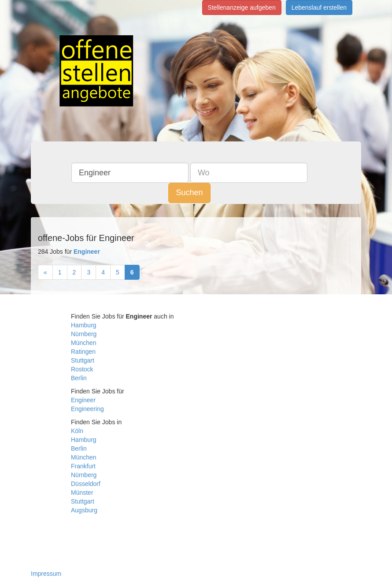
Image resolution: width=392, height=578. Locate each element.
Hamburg (84, 325)
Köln (77, 431)
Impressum (46, 574)
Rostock (82, 369)
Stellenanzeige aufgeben (242, 7)
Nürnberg (84, 334)
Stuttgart (83, 360)
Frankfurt (83, 466)
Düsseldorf (86, 484)
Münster (82, 493)
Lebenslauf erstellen (319, 7)
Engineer (83, 400)
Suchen (189, 193)
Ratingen (83, 352)
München (84, 343)
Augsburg (84, 510)
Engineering (87, 409)
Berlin (79, 378)
